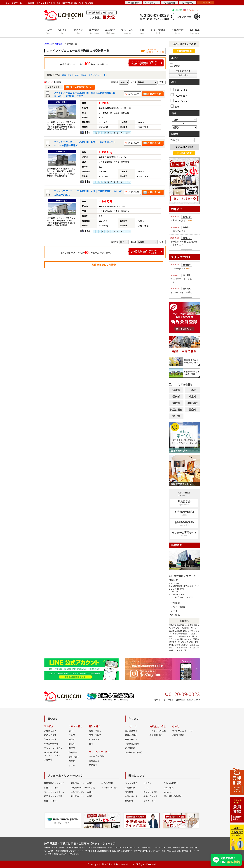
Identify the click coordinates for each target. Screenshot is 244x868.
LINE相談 (178, 10)
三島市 (192, 390)
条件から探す (50, 731)
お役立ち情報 (178, 735)
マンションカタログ (53, 748)
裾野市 (176, 403)
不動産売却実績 (132, 744)
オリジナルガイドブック (183, 731)
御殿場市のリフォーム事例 (83, 787)
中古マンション (95, 75)
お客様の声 (177, 31)
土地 (142, 31)
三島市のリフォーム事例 (82, 792)
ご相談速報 (130, 748)
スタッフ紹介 (158, 31)
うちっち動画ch (171, 783)
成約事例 (93, 765)
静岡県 (175, 66)
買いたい (63, 31)
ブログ (174, 611)
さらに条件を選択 (184, 147)
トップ (48, 31)
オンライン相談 (151, 792)
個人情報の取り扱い (173, 796)
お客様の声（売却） (134, 752)
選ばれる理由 (131, 735)
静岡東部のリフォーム (54, 783)
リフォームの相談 (109, 787)
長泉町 (176, 397)
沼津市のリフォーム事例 (82, 783)
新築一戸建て (68, 75)
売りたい (78, 31)
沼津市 (176, 390)
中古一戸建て (81, 75)
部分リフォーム (51, 801)
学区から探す (50, 739)
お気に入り (152, 3)
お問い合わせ (184, 17)
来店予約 (48, 760)
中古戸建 (110, 31)
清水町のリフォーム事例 (82, 796)
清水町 (192, 397)
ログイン (206, 3)
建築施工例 (94, 761)
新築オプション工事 (53, 796)
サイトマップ (150, 801)
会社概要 (195, 31)
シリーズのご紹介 (97, 756)
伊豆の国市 (176, 410)
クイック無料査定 (158, 731)
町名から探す (50, 735)
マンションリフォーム (54, 792)
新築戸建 (94, 31)
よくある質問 (107, 783)
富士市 (176, 416)
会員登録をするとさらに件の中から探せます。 (112, 63)
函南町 (192, 410)
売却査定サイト (132, 731)
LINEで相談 (169, 787)
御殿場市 (192, 403)
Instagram (169, 792)
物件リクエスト (151, 796)
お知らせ (148, 783)
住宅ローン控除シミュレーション (52, 754)
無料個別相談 (156, 735)
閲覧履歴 (170, 3)
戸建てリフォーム (52, 787)
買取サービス (131, 739)
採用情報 (175, 615)
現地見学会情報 (51, 744)
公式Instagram (192, 10)
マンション (127, 31)
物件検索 (134, 3)
